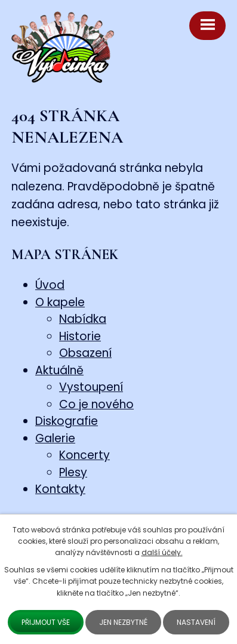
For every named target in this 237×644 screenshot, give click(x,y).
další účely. (162, 552)
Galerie (55, 438)
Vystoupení (91, 387)
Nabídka (83, 319)
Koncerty (84, 455)
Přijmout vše (46, 622)
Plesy (73, 472)
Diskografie (67, 421)
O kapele (60, 302)
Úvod (50, 285)
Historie (80, 336)
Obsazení (85, 353)
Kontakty (60, 489)
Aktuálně (59, 370)
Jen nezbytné (123, 622)
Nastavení (196, 622)
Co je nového (96, 404)
